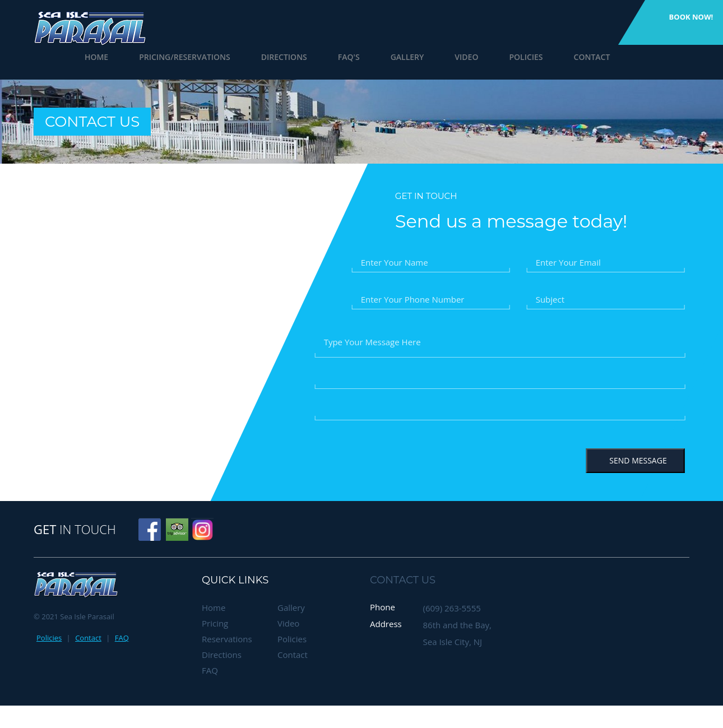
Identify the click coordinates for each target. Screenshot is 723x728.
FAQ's (334, 57)
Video (452, 57)
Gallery (393, 57)
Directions (270, 57)
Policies (512, 57)
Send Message (635, 460)
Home (82, 57)
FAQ (122, 638)
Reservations (227, 639)
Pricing (215, 623)
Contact (578, 57)
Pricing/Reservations (170, 57)
